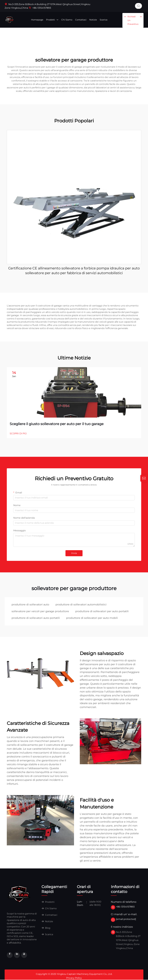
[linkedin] (17, 955)
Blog (46, 928)
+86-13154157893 (40, 8)
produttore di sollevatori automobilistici (81, 605)
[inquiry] (144, 478)
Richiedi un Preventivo (133, 20)
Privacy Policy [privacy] (74, 978)
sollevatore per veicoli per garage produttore (40, 611)
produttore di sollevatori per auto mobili (93, 618)
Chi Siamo (67, 20)
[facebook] (10, 955)
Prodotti (52, 20)
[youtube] (24, 955)
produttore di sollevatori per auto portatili (103, 611)
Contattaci (81, 20)
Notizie (93, 20)
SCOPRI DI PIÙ (18, 433)
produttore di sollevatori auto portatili (36, 618)
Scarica (104, 20)
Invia (74, 553)
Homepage (37, 20)
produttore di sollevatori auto (30, 605)
